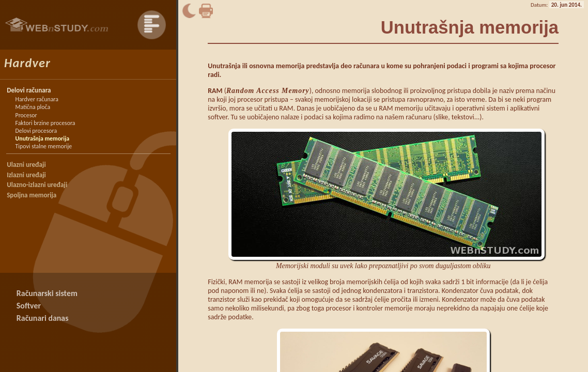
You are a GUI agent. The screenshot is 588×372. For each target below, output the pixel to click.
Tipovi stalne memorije (44, 146)
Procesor (26, 115)
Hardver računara (37, 99)
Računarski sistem (47, 293)
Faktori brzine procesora (45, 123)
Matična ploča (33, 107)
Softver (29, 306)
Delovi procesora (36, 131)
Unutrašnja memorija (42, 138)
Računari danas (43, 318)
